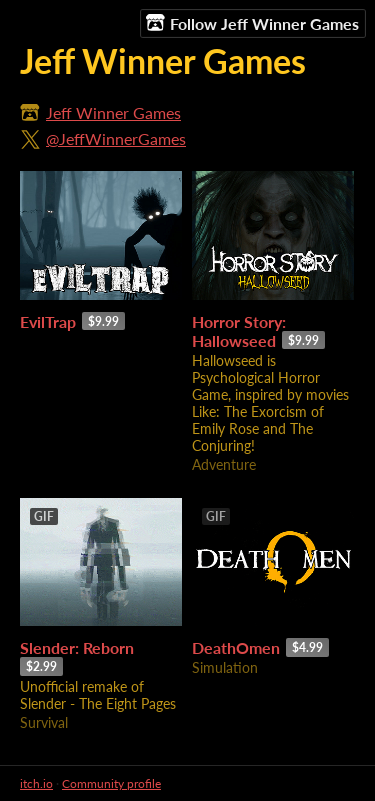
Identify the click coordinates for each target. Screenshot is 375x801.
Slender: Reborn (77, 647)
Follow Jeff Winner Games (252, 23)
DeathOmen (236, 647)
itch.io (36, 783)
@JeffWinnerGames (116, 138)
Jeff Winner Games (113, 112)
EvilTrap (48, 321)
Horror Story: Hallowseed (239, 331)
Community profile (111, 783)
